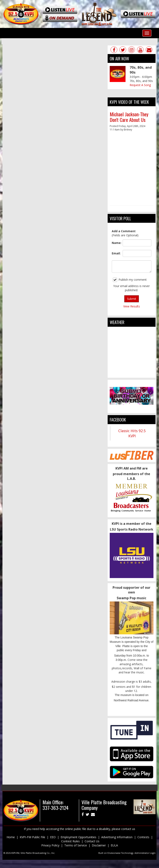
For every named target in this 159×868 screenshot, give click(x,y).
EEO (53, 837)
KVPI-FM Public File (32, 837)
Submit (132, 299)
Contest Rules (70, 841)
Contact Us (92, 841)
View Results (132, 306)
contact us (128, 829)
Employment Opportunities (78, 837)
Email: (116, 253)
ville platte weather (132, 374)
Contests (143, 837)
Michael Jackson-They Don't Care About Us (129, 117)
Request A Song (140, 85)
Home (11, 837)
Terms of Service (76, 845)
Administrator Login (145, 853)
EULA (114, 845)
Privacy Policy (50, 845)
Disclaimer (99, 845)
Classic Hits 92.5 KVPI (132, 433)
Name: (116, 243)
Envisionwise (114, 853)
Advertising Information (117, 837)
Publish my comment (130, 280)
